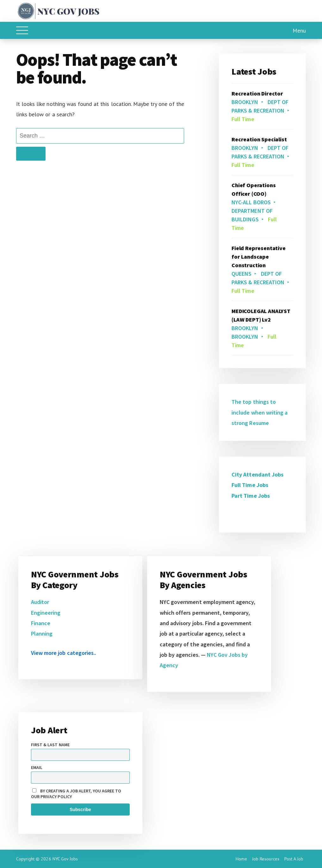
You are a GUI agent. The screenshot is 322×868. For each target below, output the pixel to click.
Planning (42, 634)
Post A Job (294, 859)
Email (37, 767)
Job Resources (266, 859)
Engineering (46, 613)
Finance (41, 623)
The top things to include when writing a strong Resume (260, 412)
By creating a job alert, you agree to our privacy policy (76, 794)
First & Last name (50, 745)
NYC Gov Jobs (65, 859)
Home (241, 859)
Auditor (40, 602)
